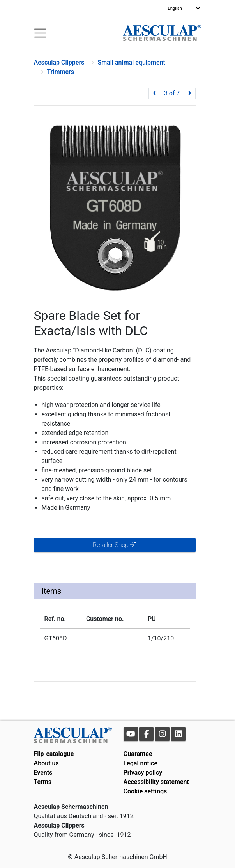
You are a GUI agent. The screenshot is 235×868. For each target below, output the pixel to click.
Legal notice (141, 763)
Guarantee (138, 754)
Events (43, 772)
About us (46, 763)
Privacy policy (143, 772)
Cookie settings (145, 791)
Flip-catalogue (54, 754)
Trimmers (61, 72)
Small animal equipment (131, 62)
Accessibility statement (156, 782)
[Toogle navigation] (40, 32)
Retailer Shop (115, 545)
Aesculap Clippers (59, 62)
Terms (43, 782)
